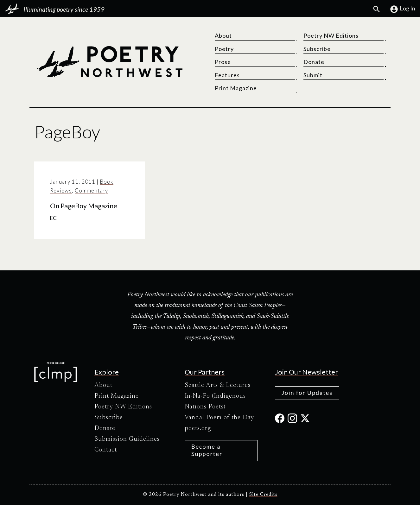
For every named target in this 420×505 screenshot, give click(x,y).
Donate (314, 62)
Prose (223, 62)
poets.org (198, 428)
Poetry (224, 49)
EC (53, 218)
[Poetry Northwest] (109, 62)
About (223, 35)
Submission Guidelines (127, 439)
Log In (402, 9)
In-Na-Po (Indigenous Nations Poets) (215, 401)
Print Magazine (236, 88)
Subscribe (317, 49)
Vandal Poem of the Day (219, 418)
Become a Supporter (207, 450)
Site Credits (263, 495)
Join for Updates (307, 393)
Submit (313, 75)
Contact (106, 450)
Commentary (91, 190)
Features (227, 75)
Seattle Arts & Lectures (218, 385)
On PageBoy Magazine (84, 206)
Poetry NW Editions (331, 35)
